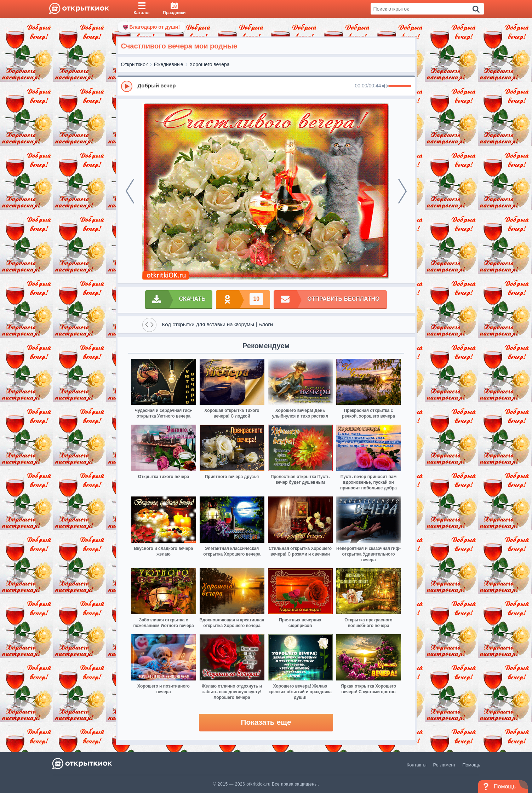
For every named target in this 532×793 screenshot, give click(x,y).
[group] (266, 86)
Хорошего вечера (209, 64)
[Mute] (385, 86)
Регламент (445, 765)
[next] (402, 191)
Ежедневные (169, 64)
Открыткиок (135, 64)
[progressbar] (400, 86)
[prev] (130, 191)
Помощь (471, 765)
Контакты (417, 765)
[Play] (127, 86)
